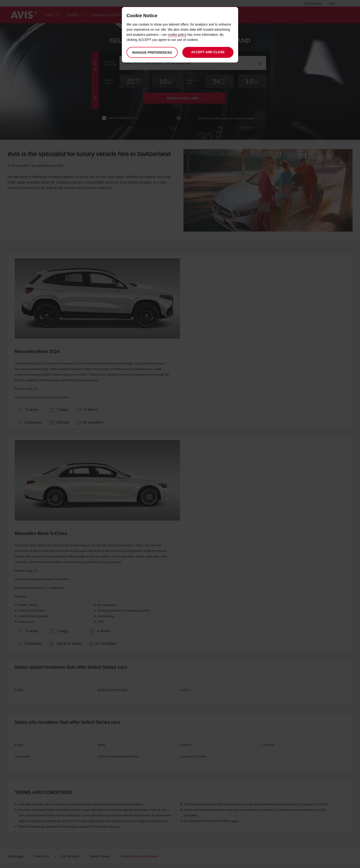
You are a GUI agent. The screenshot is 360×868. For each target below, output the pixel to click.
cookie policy (177, 34)
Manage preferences (152, 52)
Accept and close (208, 52)
